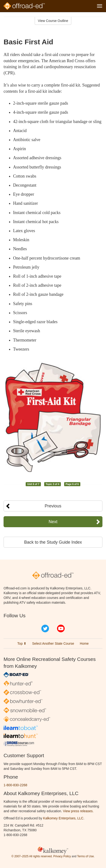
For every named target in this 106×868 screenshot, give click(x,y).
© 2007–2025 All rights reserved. (32, 856)
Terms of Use (85, 856)
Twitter (45, 628)
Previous (53, 506)
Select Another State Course (53, 643)
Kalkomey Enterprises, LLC (63, 818)
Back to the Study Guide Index (53, 542)
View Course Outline (53, 21)
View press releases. (78, 811)
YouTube (61, 628)
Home (84, 643)
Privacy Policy (62, 856)
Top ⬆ (22, 643)
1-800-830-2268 (15, 785)
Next (53, 522)
